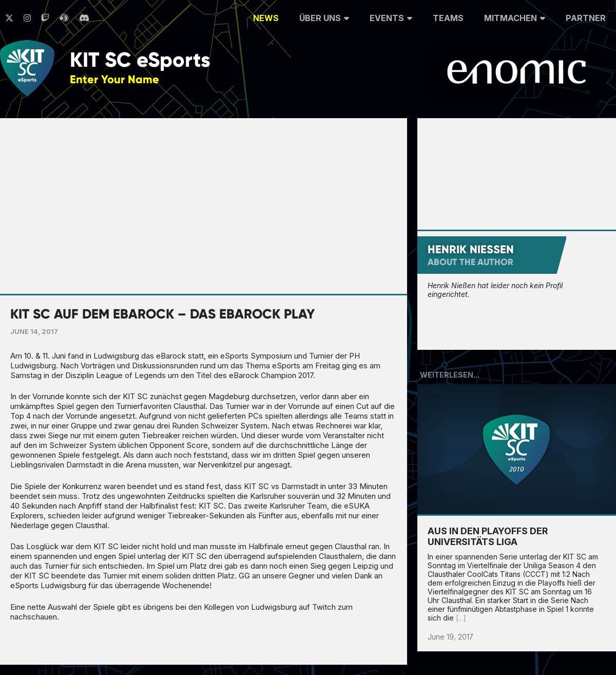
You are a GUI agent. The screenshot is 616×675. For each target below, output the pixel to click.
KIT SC (140, 60)
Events (391, 17)
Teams (448, 18)
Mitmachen (515, 17)
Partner (586, 18)
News (266, 18)
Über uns (324, 17)
